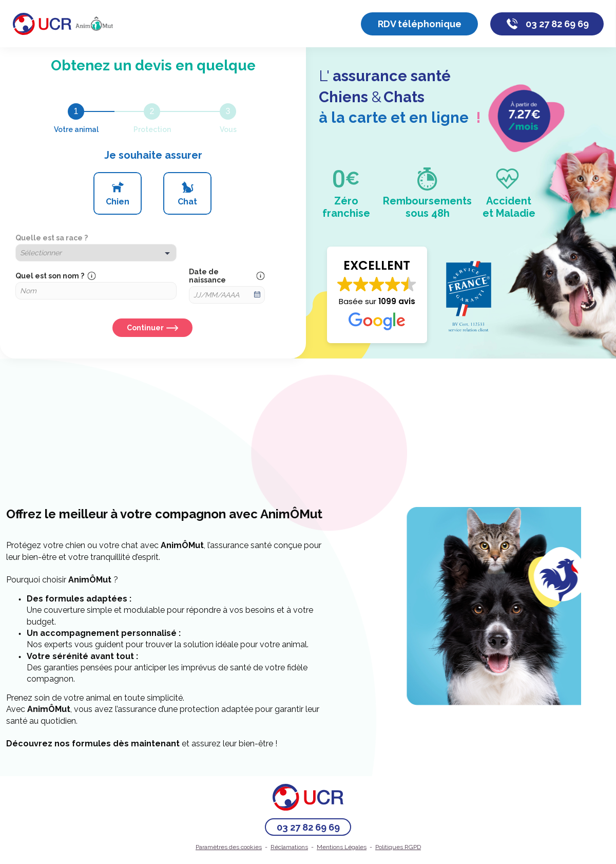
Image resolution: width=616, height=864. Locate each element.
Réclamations (289, 847)
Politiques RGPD (398, 847)
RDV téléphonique (420, 24)
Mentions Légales (342, 847)
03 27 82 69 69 (557, 24)
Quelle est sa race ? (52, 238)
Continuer (145, 328)
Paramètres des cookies (229, 847)
